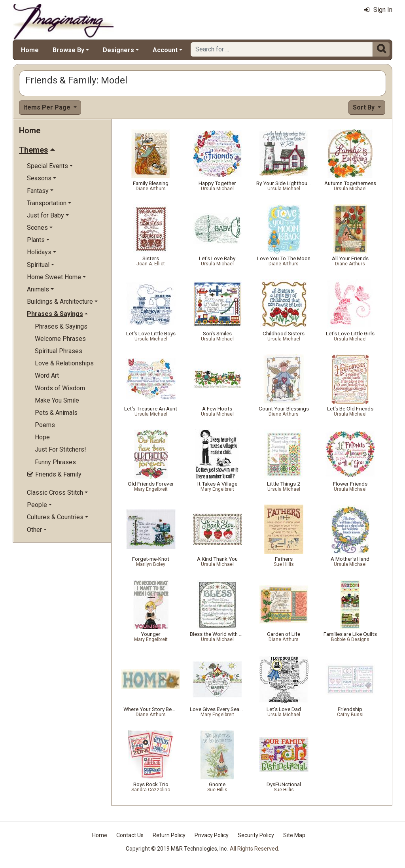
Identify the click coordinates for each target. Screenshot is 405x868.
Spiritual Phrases (59, 351)
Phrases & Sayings (61, 326)
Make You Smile (57, 400)
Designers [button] (118, 50)
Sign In (378, 10)
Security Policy (256, 835)
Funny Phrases (55, 462)
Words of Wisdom (60, 388)
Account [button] (165, 50)
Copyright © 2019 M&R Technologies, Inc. (177, 849)
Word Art (47, 375)
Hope (42, 437)
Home (30, 50)
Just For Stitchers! (61, 449)
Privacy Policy (212, 835)
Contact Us (130, 835)
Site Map (294, 835)
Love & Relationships (64, 363)
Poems (45, 425)
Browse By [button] (68, 50)
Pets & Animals (56, 413)
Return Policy (169, 835)
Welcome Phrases (60, 339)
